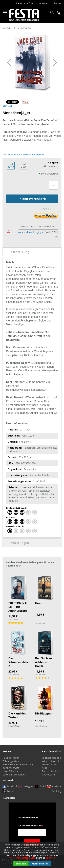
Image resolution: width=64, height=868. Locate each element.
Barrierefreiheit (51, 771)
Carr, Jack (7, 106)
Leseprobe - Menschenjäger (25, 232)
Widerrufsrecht (51, 761)
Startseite (7, 28)
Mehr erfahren (40, 864)
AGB (44, 768)
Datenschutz (49, 764)
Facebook (12, 786)
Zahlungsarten (11, 761)
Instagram (29, 786)
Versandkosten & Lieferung (18, 764)
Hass (38, 603)
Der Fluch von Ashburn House (44, 662)
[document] (32, 855)
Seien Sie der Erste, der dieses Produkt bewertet (23, 154)
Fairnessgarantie (51, 758)
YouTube (57, 786)
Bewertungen (19, 543)
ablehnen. (50, 858)
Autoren (44, 3)
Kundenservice (11, 768)
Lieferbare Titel (25, 3)
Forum (58, 3)
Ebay (59, 791)
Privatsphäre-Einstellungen (22, 858)
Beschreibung (19, 252)
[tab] (32, 252)
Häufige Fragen (11, 758)
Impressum (48, 775)
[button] (9, 62)
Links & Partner (11, 771)
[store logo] (24, 15)
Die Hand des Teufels (17, 715)
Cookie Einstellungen (14, 775)
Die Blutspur (44, 713)
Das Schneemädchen (19, 662)
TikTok (43, 786)
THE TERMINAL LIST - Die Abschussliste (18, 607)
